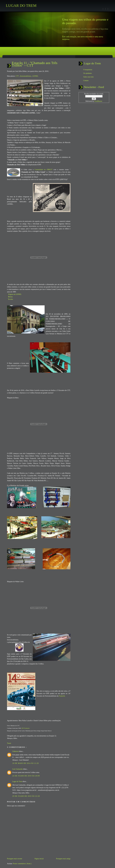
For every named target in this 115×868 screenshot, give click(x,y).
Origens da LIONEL (15, 294)
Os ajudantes (88, 73)
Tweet (9, 743)
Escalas (10, 299)
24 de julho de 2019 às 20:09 (26, 776)
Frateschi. (62, 696)
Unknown (16, 751)
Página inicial (39, 859)
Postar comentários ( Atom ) (22, 864)
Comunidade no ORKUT (43, 170)
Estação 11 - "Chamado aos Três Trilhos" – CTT (35, 64)
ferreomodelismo (26, 76)
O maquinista (88, 70)
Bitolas (10, 297)
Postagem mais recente (15, 859)
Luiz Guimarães (18, 769)
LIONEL (35, 76)
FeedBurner (98, 101)
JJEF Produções (25, 728)
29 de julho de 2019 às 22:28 (26, 796)
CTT (17, 76)
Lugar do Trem (17, 781)
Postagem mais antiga (63, 859)
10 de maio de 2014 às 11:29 (26, 763)
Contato (86, 81)
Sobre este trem (88, 77)
